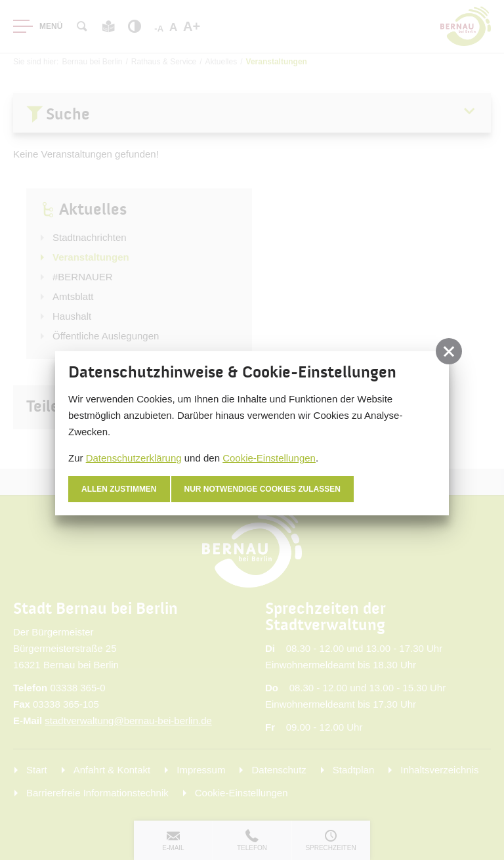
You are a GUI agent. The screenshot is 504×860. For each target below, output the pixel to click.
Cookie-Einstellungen (269, 458)
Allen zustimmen (119, 489)
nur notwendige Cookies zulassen (263, 489)
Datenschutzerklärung (134, 458)
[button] (449, 351)
